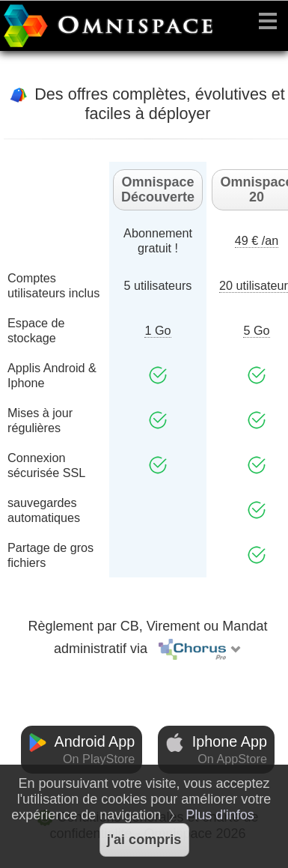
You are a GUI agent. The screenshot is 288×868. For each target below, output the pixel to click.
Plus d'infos (220, 815)
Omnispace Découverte (158, 189)
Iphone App (216, 750)
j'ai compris (144, 840)
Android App (82, 750)
